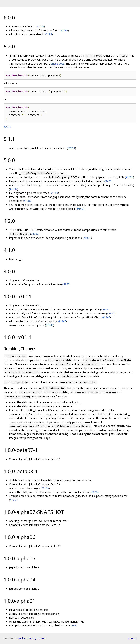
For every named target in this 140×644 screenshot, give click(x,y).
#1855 (66, 284)
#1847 (62, 321)
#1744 (95, 492)
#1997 (81, 209)
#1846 (106, 317)
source (132, 638)
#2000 (108, 181)
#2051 (71, 148)
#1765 (14, 500)
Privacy (32, 638)
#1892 (35, 234)
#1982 (14, 189)
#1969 (54, 193)
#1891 (87, 238)
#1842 (111, 313)
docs (74, 625)
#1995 (129, 177)
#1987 (27, 201)
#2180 (64, 30)
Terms (42, 638)
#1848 (49, 325)
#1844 (105, 309)
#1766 (45, 488)
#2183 (48, 34)
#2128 (40, 26)
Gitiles (22, 638)
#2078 (7, 127)
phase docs (58, 64)
